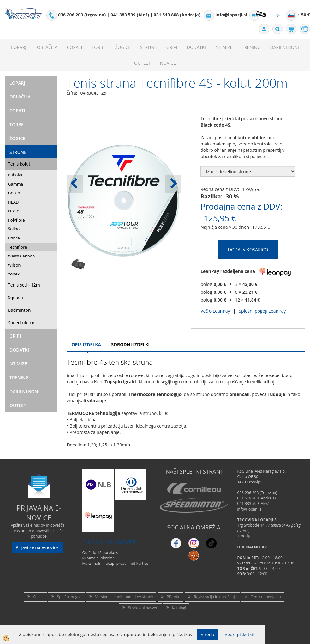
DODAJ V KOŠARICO (248, 249)
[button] (173, 184)
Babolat (15, 175)
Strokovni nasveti (143, 608)
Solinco (15, 229)
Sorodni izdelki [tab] (130, 344)
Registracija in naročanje (215, 597)
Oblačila (47, 47)
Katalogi (179, 608)
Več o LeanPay (215, 311)
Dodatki (196, 47)
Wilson (14, 265)
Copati (75, 47)
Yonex (14, 274)
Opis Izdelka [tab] (86, 344)
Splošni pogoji (69, 597)
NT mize (224, 47)
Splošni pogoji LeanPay (262, 311)
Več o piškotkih (240, 634)
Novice (168, 63)
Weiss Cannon (21, 256)
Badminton (19, 310)
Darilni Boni (285, 47)
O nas (38, 597)
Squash (15, 297)
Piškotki (173, 597)
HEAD (13, 202)
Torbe (98, 47)
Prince (14, 238)
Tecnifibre (17, 247)
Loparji (19, 47)
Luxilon (15, 211)
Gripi (172, 47)
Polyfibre (16, 220)
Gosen (14, 193)
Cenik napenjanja (265, 597)
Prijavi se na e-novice (37, 547)
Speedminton (22, 323)
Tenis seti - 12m (24, 285)
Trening (251, 47)
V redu (208, 634)
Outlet (142, 63)
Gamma (15, 184)
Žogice (123, 47)
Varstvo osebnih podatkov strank (124, 597)
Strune (149, 47)
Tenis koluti (20, 164)
